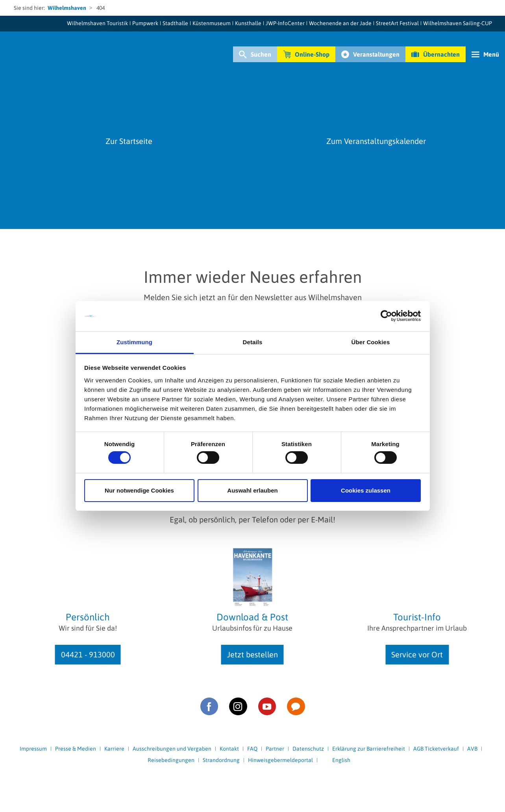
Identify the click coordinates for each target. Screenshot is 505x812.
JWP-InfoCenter (285, 23)
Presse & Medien (76, 749)
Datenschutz (308, 749)
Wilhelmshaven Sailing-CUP (458, 23)
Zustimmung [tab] (134, 342)
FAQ (252, 749)
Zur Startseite (129, 141)
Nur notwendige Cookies (139, 490)
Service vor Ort (417, 654)
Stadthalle (175, 23)
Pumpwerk (145, 23)
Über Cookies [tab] (371, 342)
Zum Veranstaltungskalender (376, 141)
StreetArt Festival (397, 23)
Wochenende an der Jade (340, 23)
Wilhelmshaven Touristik (97, 23)
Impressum (33, 749)
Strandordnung (221, 760)
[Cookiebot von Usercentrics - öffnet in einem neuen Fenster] (386, 316)
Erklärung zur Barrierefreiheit (369, 749)
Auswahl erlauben (252, 490)
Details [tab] (253, 342)
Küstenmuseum (212, 23)
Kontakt (229, 749)
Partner (275, 749)
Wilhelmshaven (67, 8)
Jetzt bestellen (252, 654)
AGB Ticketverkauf (436, 749)
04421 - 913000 (88, 654)
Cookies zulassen (366, 490)
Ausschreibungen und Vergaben (172, 749)
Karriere (114, 749)
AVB (472, 749)
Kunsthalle (248, 23)
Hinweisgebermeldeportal (280, 760)
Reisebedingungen (171, 760)
